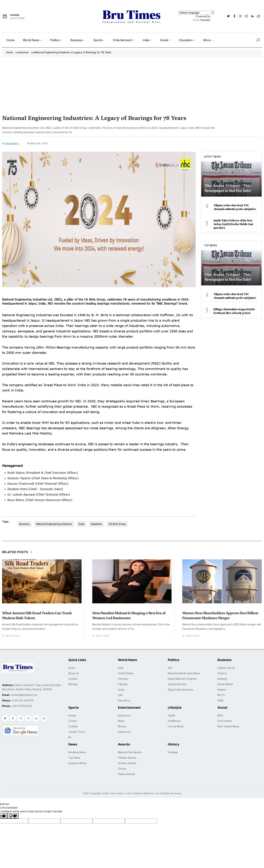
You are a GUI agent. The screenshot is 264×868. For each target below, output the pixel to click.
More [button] (207, 40)
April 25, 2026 (192, 636)
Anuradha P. (12, 143)
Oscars (122, 769)
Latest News (212, 157)
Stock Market (225, 684)
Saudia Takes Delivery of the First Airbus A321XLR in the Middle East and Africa (233, 224)
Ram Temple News (228, 727)
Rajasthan (96, 524)
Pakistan (123, 684)
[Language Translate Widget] (196, 13)
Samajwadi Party (177, 684)
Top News (210, 245)
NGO (220, 716)
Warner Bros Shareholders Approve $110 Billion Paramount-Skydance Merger (220, 616)
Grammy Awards (127, 763)
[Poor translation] (13, 816)
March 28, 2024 (37, 143)
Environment (225, 721)
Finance (222, 674)
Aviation (222, 690)
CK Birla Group (117, 524)
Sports (98, 40)
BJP (170, 668)
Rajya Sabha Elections (181, 690)
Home (10, 40)
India (146, 40)
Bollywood (124, 716)
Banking (222, 679)
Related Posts (17, 552)
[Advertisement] (132, 83)
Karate (72, 716)
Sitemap (73, 684)
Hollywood (124, 732)
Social (164, 40)
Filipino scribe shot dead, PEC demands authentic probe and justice (235, 207)
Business (76, 40)
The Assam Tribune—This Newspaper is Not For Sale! (228, 188)
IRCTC (221, 695)
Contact (73, 679)
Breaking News (77, 753)
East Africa (124, 701)
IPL (70, 738)
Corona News (176, 727)
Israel (121, 690)
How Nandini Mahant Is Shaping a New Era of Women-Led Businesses (129, 616)
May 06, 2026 (102, 636)
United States (126, 674)
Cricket (72, 721)
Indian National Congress (182, 679)
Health (172, 716)
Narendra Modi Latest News (184, 674)
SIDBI (220, 701)
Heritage (173, 753)
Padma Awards (127, 774)
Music (121, 721)
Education (186, 40)
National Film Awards (130, 753)
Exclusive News (77, 763)
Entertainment (122, 40)
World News (31, 40)
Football (73, 727)
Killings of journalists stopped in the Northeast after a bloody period (234, 311)
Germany (123, 679)
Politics (55, 40)
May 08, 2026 (12, 636)
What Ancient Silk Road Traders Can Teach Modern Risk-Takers (37, 616)
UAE (120, 695)
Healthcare (174, 721)
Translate (202, 20)
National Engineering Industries (54, 524)
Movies (122, 727)
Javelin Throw (77, 732)
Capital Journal (226, 668)
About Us (74, 674)
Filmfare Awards (127, 758)
